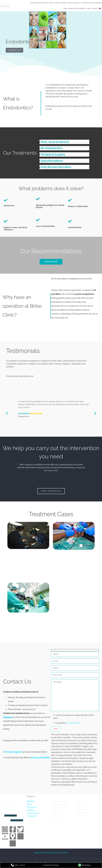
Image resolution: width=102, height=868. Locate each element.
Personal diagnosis (14, 752)
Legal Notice (39, 852)
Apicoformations (52, 161)
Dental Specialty (74, 3)
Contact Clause (73, 723)
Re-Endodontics (51, 148)
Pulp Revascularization (56, 167)
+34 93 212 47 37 (11, 815)
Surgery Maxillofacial (39, 3)
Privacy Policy (51, 852)
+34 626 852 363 (17, 820)
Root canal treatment (55, 142)
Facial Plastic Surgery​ (58, 3)
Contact (95, 8)
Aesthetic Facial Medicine (92, 3)
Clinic (88, 8)
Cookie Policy (63, 852)
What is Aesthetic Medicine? (74, 8)
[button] (64, 142)
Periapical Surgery (53, 154)
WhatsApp (8, 717)
